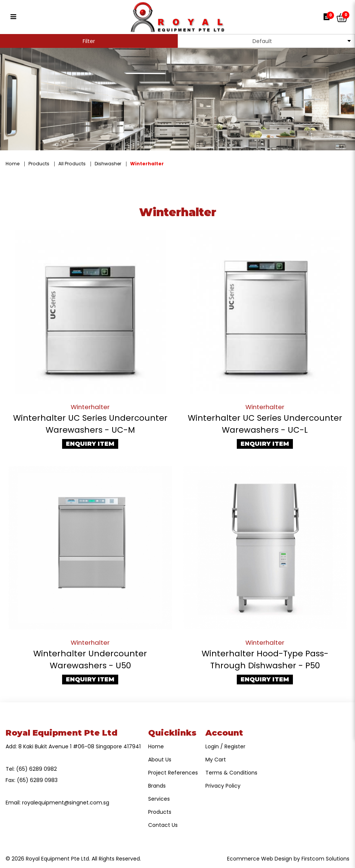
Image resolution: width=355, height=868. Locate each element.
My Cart (216, 760)
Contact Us (163, 825)
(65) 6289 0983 (37, 780)
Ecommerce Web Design (260, 859)
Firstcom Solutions (325, 859)
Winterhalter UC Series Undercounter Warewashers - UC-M (90, 424)
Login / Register (225, 746)
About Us (160, 760)
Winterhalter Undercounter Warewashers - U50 (90, 660)
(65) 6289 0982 (36, 769)
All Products (72, 164)
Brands (157, 786)
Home (13, 164)
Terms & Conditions (231, 773)
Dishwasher (108, 164)
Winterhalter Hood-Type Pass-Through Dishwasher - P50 (265, 660)
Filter (89, 41)
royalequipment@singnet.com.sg (66, 803)
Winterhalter (147, 164)
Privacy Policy (223, 786)
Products (39, 164)
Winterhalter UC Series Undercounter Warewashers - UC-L (265, 424)
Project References (173, 773)
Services (159, 799)
